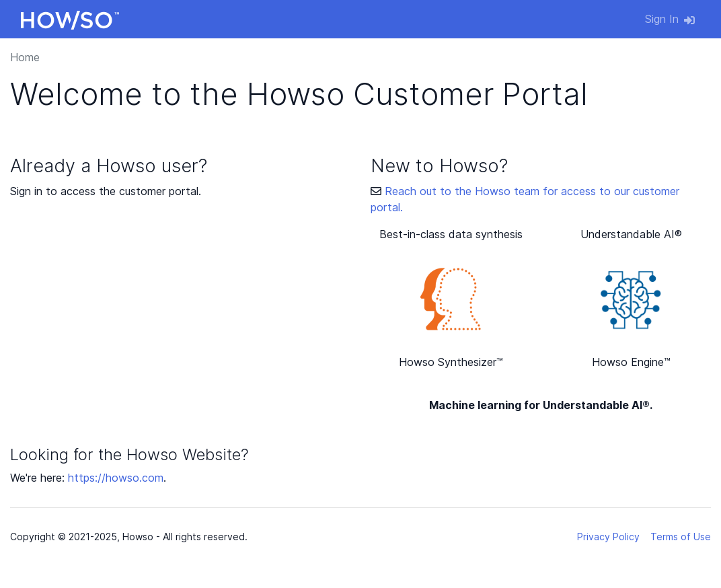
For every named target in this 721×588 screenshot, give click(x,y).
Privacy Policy (608, 537)
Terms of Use (681, 537)
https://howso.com (116, 478)
